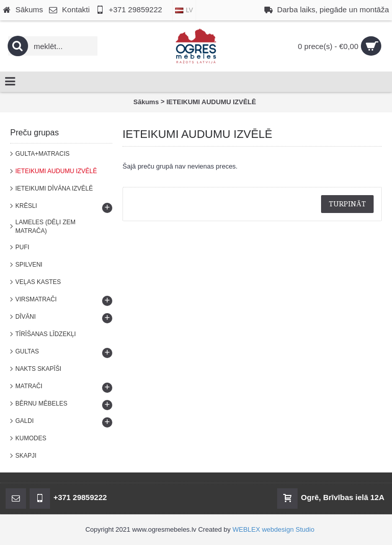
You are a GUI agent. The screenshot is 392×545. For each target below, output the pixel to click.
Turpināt (347, 204)
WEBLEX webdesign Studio (273, 529)
